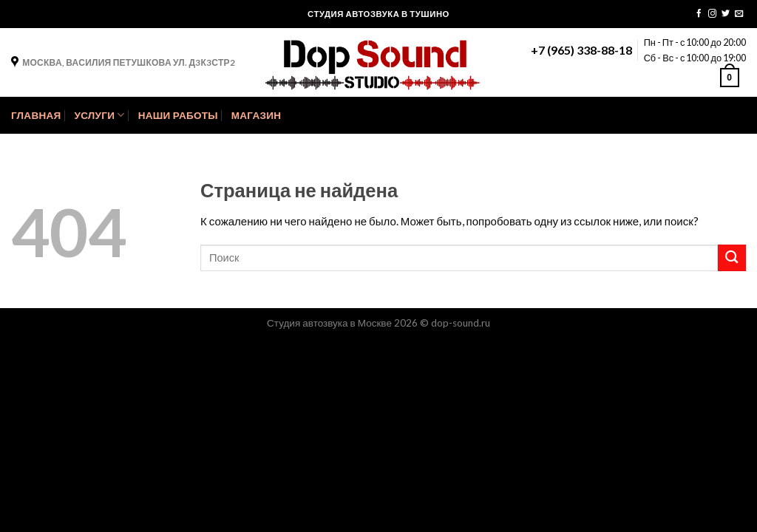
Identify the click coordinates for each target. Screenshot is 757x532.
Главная (36, 115)
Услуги (99, 115)
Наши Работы (178, 115)
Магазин (256, 115)
